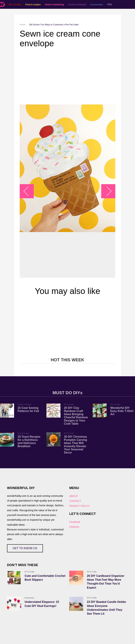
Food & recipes (33, 5)
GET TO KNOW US (25, 548)
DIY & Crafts (15, 5)
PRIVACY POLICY (79, 506)
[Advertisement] (67, 76)
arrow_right (107, 191)
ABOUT (73, 496)
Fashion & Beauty (77, 5)
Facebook (75, 522)
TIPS (110, 5)
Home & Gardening (54, 5)
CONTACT (75, 501)
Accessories (97, 5)
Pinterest (74, 527)
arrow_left (29, 191)
